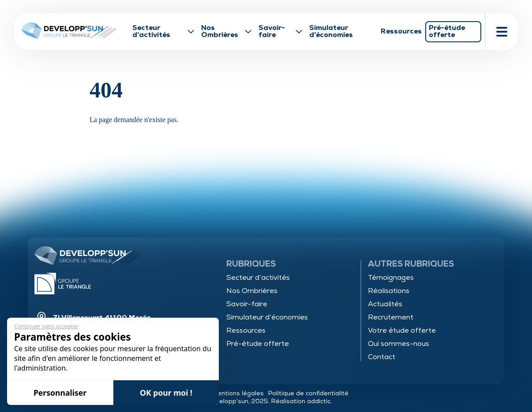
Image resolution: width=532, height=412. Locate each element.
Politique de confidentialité (308, 393)
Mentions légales (238, 393)
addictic (319, 401)
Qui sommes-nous (399, 344)
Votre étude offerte (402, 330)
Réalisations (389, 291)
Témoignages (391, 278)
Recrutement (391, 317)
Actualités (385, 304)
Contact (382, 357)
